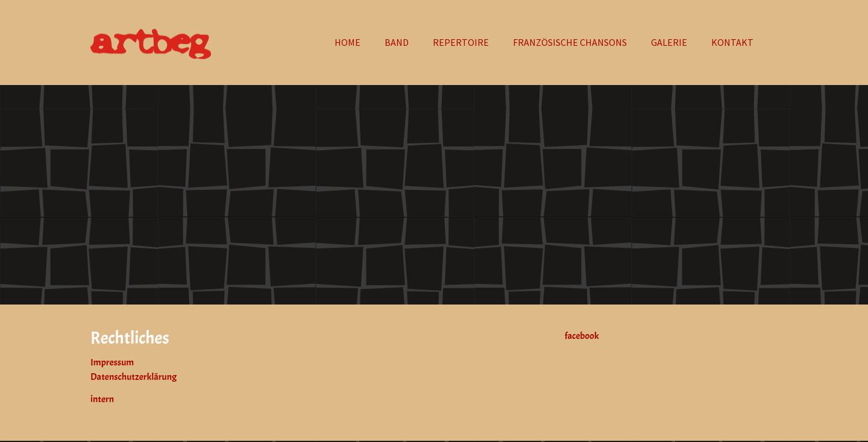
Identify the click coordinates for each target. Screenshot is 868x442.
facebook (582, 336)
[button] (669, 42)
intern (102, 399)
